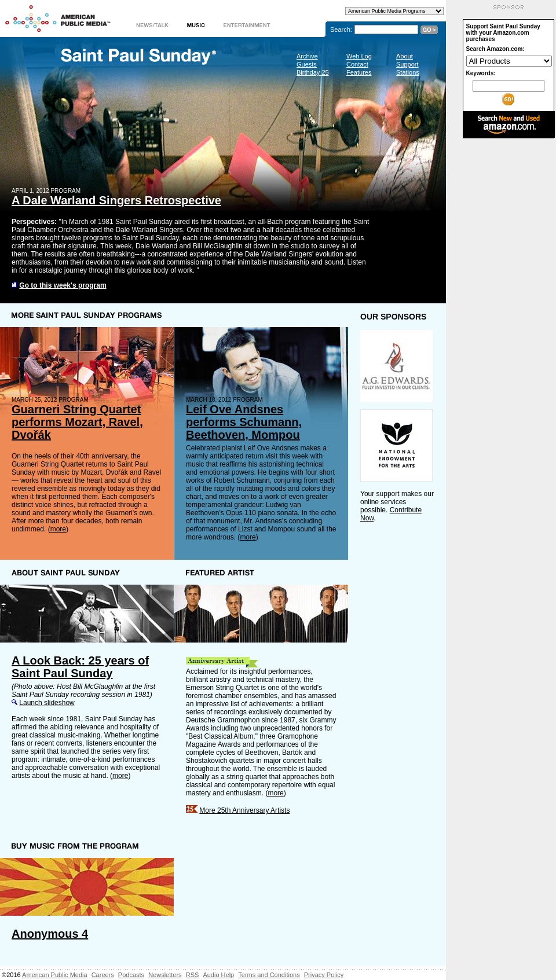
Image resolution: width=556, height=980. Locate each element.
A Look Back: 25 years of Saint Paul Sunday (80, 667)
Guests (307, 64)
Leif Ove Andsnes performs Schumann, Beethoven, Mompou (244, 422)
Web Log (359, 56)
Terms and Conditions (269, 975)
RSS (193, 975)
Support (407, 64)
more (58, 529)
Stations (408, 72)
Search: (341, 30)
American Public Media (55, 975)
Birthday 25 (313, 72)
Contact (357, 64)
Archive (307, 56)
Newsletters (165, 975)
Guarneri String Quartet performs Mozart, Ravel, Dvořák (77, 422)
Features (359, 72)
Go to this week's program (63, 285)
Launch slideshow (47, 703)
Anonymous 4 (50, 934)
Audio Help (218, 975)
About (405, 56)
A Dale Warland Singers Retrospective (116, 200)
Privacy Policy (324, 975)
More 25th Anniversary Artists (244, 810)
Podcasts (131, 975)
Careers (103, 975)
